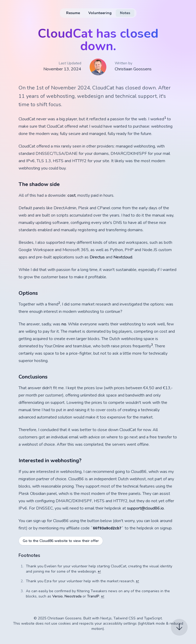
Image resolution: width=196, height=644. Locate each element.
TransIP (93, 596)
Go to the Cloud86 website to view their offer (61, 541)
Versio (57, 596)
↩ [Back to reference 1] (99, 571)
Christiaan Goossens (133, 69)
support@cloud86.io (145, 508)
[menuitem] (73, 13)
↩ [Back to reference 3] (103, 596)
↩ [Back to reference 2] (137, 581)
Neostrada (73, 596)
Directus (97, 257)
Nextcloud (123, 257)
